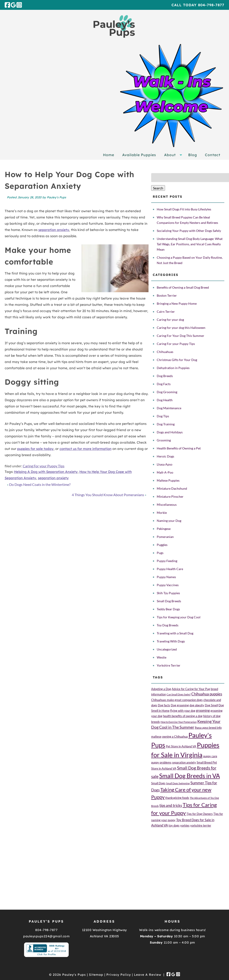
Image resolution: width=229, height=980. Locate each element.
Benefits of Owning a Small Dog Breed (183, 287)
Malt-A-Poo (165, 472)
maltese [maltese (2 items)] (156, 737)
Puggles (162, 545)
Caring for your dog (170, 320)
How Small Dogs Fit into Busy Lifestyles (184, 209)
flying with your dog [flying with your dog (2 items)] (183, 711)
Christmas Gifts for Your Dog (177, 360)
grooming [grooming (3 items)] (203, 710)
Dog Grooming (167, 392)
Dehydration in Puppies (173, 368)
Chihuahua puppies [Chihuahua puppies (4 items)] (207, 694)
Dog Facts (164, 384)
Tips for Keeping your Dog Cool (179, 617)
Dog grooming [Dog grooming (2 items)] (180, 705)
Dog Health (165, 400)
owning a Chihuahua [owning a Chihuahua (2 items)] (175, 737)
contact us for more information (86, 449)
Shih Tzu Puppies (168, 593)
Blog (193, 155)
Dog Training (166, 424)
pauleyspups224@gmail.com (46, 936)
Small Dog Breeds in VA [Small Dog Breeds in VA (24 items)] (190, 776)
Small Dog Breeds (169, 601)
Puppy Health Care (170, 569)
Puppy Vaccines (168, 585)
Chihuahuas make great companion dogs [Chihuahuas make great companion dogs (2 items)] (177, 700)
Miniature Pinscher (170, 496)
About (170, 155)
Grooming (164, 440)
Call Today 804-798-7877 (198, 5)
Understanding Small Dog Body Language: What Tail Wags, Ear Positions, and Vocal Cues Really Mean (190, 244)
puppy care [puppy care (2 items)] (210, 756)
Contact (213, 155)
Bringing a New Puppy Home (177, 303)
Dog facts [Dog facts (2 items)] (164, 705)
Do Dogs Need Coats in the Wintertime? (40, 484)
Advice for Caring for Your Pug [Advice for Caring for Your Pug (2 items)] (191, 689)
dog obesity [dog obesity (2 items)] (197, 705)
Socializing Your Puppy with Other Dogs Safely (189, 231)
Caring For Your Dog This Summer (181, 336)
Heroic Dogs (165, 456)
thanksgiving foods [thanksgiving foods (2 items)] (177, 798)
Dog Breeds (165, 376)
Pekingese (164, 529)
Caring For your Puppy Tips (44, 466)
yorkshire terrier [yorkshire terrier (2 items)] (201, 825)
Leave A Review (148, 975)
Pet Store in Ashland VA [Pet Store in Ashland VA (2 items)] (181, 746)
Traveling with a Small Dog (175, 633)
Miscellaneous (167, 505)
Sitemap (96, 975)
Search (158, 188)
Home (109, 155)
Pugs (160, 553)
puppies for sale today (35, 449)
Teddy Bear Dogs (168, 609)
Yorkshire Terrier (169, 665)
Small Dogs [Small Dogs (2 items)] (158, 783)
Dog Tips (163, 416)
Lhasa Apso (165, 464)
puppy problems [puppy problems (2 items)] (161, 762)
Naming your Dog (169, 521)
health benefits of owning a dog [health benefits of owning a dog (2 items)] (183, 716)
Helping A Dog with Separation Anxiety (46, 472)
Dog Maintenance (169, 408)
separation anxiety (54, 230)
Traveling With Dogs (171, 641)
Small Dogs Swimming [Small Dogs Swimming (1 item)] (178, 783)
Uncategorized (167, 649)
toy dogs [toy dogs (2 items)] (174, 825)
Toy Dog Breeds (168, 625)
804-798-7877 (46, 930)
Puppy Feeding (167, 561)
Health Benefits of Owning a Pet (179, 448)
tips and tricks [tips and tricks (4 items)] (171, 806)
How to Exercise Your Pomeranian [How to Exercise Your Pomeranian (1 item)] (179, 722)
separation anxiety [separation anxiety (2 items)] (184, 762)
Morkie (162, 513)
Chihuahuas (165, 352)
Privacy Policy (119, 975)
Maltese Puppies (168, 480)
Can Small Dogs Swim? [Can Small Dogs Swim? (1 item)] (179, 694)
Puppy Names (166, 577)
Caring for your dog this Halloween (181, 328)
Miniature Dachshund (172, 488)
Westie (162, 657)
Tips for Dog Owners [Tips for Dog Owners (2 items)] (200, 814)
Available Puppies (139, 155)
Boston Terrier (167, 295)
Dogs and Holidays (170, 432)
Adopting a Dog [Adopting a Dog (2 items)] (161, 689)
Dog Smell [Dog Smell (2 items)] (211, 705)
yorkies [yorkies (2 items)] (185, 825)
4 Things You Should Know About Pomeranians (108, 495)
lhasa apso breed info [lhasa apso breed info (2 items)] (208, 728)
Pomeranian (165, 537)
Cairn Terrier (166, 312)
